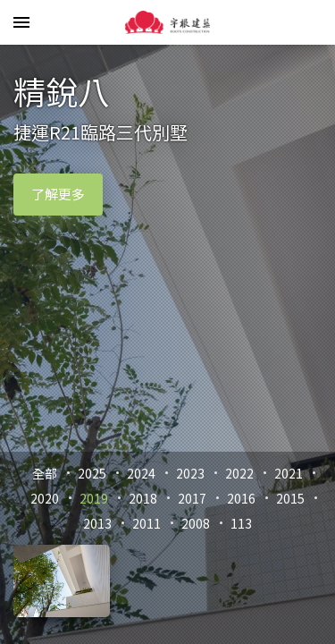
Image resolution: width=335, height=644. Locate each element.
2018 (143, 498)
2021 (289, 473)
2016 (241, 498)
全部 (45, 473)
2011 (147, 523)
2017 (192, 498)
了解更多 (58, 194)
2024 (141, 473)
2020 (45, 498)
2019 (94, 498)
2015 (290, 498)
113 (241, 523)
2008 (196, 523)
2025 (92, 473)
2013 (97, 523)
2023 (190, 473)
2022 (239, 473)
